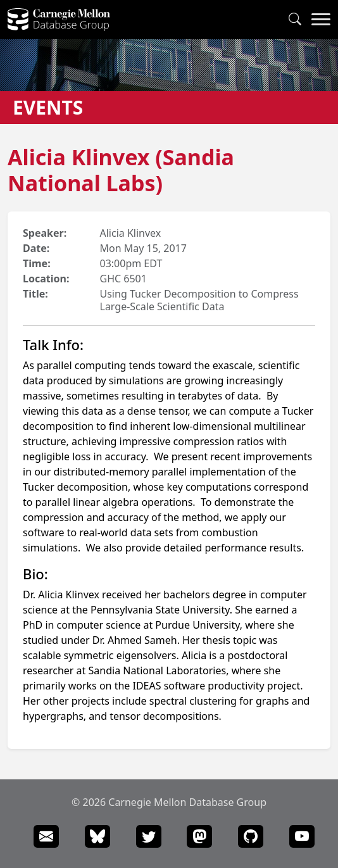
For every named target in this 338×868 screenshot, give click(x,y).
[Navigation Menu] (321, 20)
